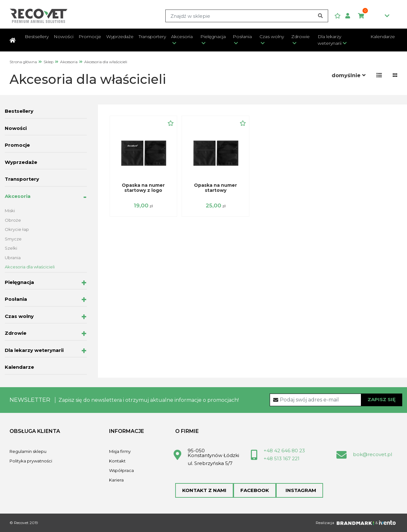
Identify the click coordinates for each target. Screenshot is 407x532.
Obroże (13, 220)
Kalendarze (383, 37)
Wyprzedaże (120, 37)
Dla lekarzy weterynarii (330, 40)
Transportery (152, 37)
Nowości (64, 37)
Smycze (13, 239)
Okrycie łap (17, 229)
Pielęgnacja (213, 37)
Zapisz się (382, 399)
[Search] (247, 16)
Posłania (242, 37)
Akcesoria (182, 37)
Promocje (90, 37)
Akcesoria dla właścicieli (30, 267)
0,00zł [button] (374, 16)
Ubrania (13, 258)
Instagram (300, 490)
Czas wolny (272, 37)
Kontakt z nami (204, 490)
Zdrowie (300, 37)
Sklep (48, 62)
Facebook (255, 490)
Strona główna (23, 62)
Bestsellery (37, 37)
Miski (10, 211)
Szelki (11, 248)
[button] (350, 16)
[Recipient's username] (336, 400)
